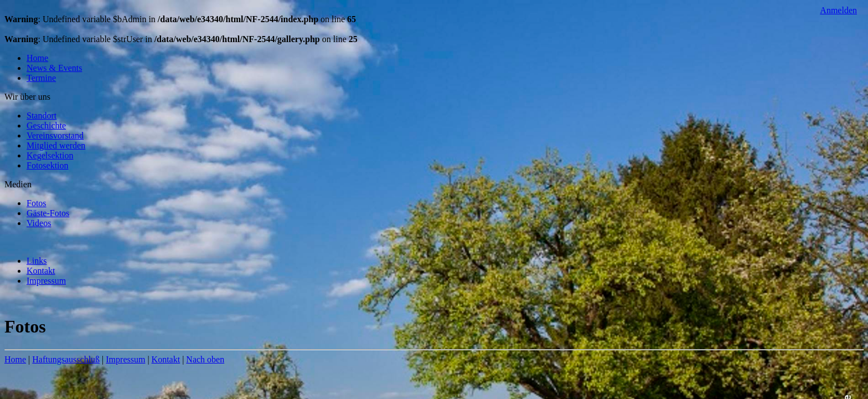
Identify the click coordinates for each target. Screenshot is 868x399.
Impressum (46, 281)
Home (37, 58)
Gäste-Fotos (48, 213)
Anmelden (838, 10)
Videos (39, 223)
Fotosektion (48, 165)
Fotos (37, 203)
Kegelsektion (50, 155)
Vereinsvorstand (55, 135)
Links (37, 261)
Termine (41, 78)
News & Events (54, 68)
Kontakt (41, 271)
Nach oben (205, 359)
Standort (42, 116)
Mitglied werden (56, 145)
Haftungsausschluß (66, 359)
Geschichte (46, 126)
